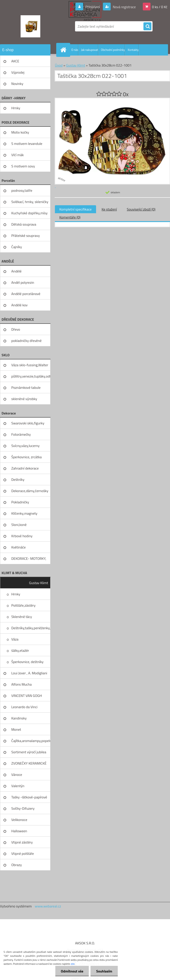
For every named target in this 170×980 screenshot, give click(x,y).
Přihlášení (93, 7)
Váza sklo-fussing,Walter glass (30, 366)
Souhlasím (104, 971)
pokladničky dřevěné (26, 341)
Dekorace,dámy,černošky (30, 491)
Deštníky (18, 479)
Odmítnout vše (72, 971)
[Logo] (30, 26)
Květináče (18, 547)
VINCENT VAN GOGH (27, 696)
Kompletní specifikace (75, 209)
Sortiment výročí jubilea (29, 752)
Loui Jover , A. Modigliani (29, 673)
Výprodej (18, 72)
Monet (16, 729)
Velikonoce (19, 820)
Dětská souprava (24, 224)
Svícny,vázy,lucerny (25, 446)
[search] (147, 27)
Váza (15, 639)
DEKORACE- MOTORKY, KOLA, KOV (29, 560)
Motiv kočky (20, 132)
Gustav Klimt (39, 583)
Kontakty (133, 50)
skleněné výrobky (24, 399)
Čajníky (17, 247)
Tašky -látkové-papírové (29, 797)
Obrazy (17, 865)
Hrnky (16, 108)
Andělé (16, 271)
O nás (75, 50)
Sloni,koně (19, 525)
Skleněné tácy (22, 617)
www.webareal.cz (48, 906)
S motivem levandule (27, 144)
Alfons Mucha (21, 684)
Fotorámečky (21, 434)
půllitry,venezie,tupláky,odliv (31, 376)
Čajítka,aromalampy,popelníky (31, 741)
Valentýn (18, 786)
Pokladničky (20, 502)
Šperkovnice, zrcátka (26, 457)
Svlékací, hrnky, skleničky (30, 202)
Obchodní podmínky (113, 50)
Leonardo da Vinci (24, 707)
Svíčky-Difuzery (23, 808)
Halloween (19, 831)
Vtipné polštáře (23, 853)
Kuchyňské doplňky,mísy (29, 213)
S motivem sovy (23, 166)
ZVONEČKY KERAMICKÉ (29, 763)
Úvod (59, 65)
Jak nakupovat (90, 50)
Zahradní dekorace (25, 468)
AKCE (15, 61)
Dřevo (16, 329)
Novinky (17, 84)
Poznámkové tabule (26, 387)
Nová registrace (124, 7)
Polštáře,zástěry (23, 605)
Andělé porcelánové (26, 294)
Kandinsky (19, 718)
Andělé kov (19, 305)
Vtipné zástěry (22, 842)
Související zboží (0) (141, 209)
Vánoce (17, 775)
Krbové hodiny (22, 536)
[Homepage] (64, 50)
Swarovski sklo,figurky (28, 423)
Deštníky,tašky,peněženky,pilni (31, 628)
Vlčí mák (17, 155)
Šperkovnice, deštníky (27, 662)
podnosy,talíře (22, 190)
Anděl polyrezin (23, 282)
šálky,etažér (20, 650)
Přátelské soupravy (26, 236)
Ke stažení (109, 209)
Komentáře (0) (70, 217)
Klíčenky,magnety (24, 513)
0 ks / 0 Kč (160, 7)
